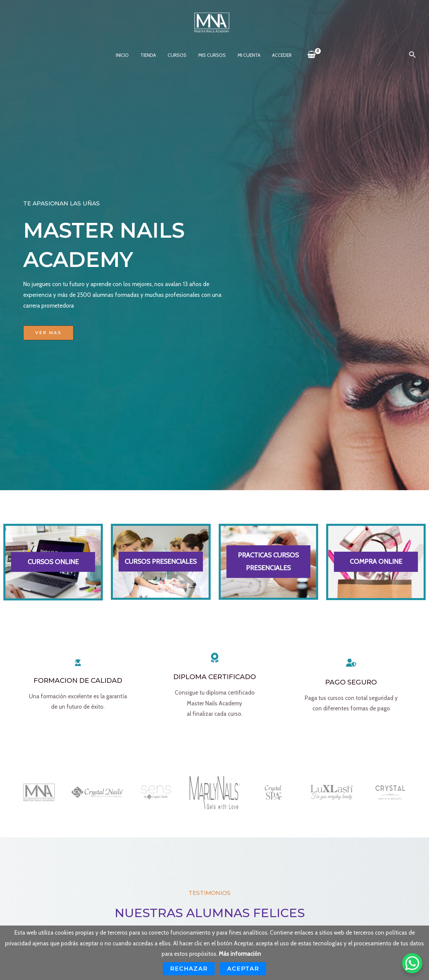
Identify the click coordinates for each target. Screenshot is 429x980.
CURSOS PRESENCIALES (161, 561)
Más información (240, 954)
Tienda (152, 55)
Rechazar (189, 969)
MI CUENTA (245, 55)
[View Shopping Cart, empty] (304, 55)
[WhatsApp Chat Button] (412, 963)
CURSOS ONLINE (53, 562)
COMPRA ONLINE (376, 561)
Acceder (276, 55)
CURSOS (178, 55)
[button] (413, 55)
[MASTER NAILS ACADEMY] (212, 22)
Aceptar (243, 969)
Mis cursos (211, 55)
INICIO (128, 55)
